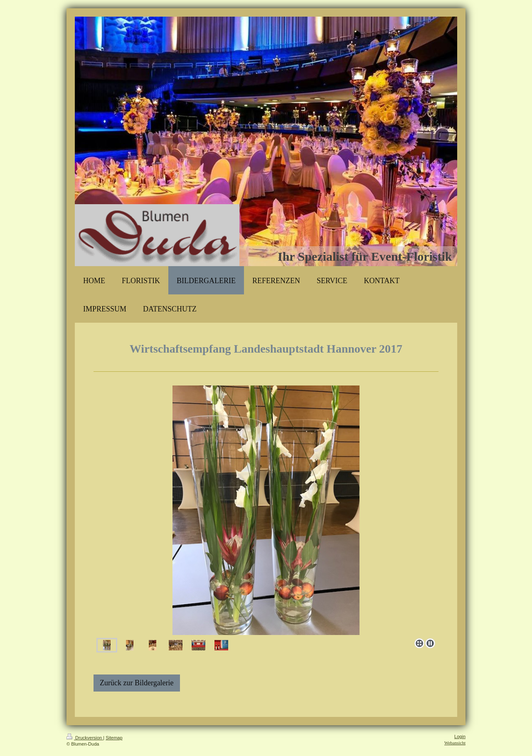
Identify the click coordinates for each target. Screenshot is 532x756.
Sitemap (114, 738)
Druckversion (85, 738)
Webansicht (455, 743)
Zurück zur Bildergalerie (137, 683)
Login (460, 736)
